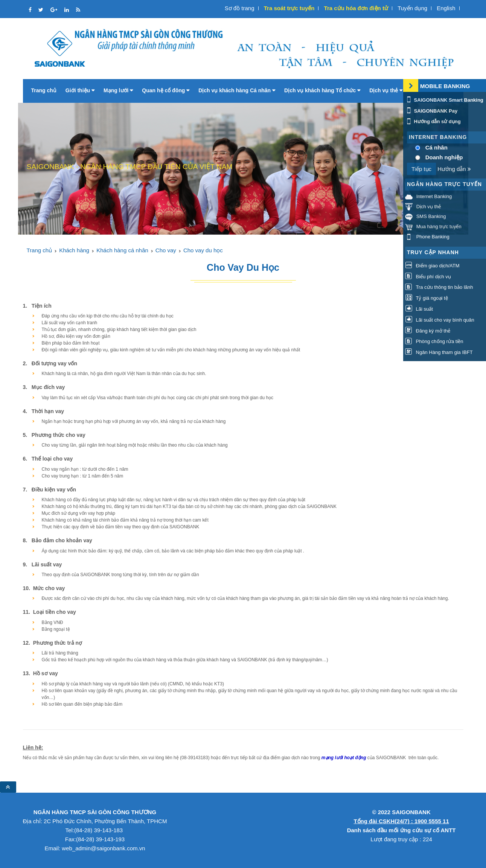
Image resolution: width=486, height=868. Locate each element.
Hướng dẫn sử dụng (433, 121)
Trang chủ (44, 90)
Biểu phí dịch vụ (428, 277)
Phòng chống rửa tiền (434, 342)
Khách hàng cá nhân (122, 250)
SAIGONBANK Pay (431, 111)
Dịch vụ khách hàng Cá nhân (237, 90)
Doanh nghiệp (444, 157)
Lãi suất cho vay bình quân (440, 320)
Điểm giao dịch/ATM (432, 266)
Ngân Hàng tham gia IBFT (439, 353)
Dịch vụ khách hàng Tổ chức (322, 90)
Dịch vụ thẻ (386, 90)
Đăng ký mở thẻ (428, 331)
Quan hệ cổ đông (166, 90)
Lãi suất (419, 309)
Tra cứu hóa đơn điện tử (356, 8)
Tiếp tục (421, 169)
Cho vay (166, 250)
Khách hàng (74, 250)
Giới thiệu (80, 90)
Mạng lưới (118, 90)
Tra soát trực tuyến (289, 8)
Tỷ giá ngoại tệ (427, 298)
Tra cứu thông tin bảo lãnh (439, 288)
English (446, 8)
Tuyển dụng (412, 8)
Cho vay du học (203, 250)
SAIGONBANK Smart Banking (444, 100)
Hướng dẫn (454, 169)
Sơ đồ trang (240, 8)
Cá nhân (436, 147)
